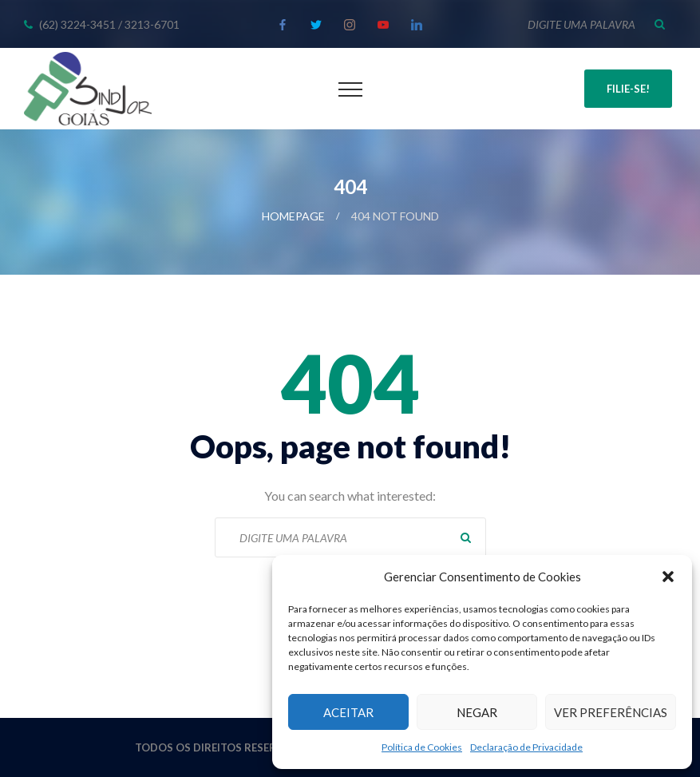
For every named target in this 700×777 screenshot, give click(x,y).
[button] (668, 577)
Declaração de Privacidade (526, 747)
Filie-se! (628, 89)
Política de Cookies (422, 747)
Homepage (293, 216)
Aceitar (348, 712)
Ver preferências (611, 712)
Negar (477, 712)
